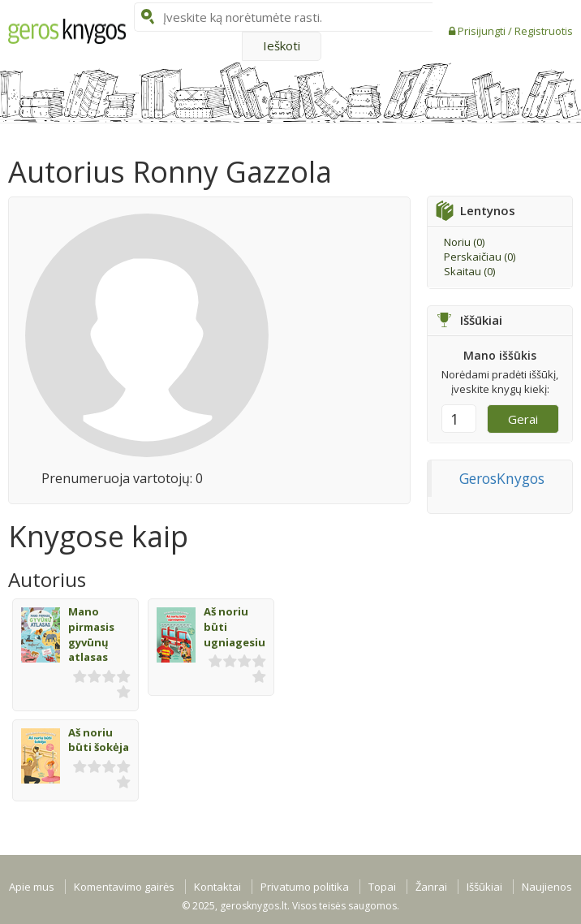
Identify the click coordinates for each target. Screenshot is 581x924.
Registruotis (544, 31)
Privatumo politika (305, 887)
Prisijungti (483, 31)
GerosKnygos (502, 478)
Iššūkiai (484, 887)
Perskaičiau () (480, 257)
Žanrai (431, 887)
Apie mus (32, 887)
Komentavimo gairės (124, 887)
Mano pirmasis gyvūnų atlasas (91, 634)
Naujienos (547, 887)
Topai (382, 887)
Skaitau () (469, 271)
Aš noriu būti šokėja (99, 740)
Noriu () (464, 242)
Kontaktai (217, 887)
